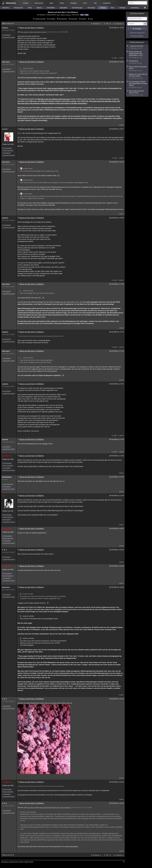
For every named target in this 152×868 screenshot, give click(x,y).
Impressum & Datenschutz (10, 862)
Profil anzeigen (7, 148)
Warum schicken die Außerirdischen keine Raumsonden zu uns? (137, 55)
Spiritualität (63, 8)
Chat (85, 3)
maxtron (5, 28)
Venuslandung (137, 62)
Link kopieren (6, 35)
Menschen (6, 8)
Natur (112, 8)
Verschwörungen (77, 8)
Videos (62, 3)
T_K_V (4, 550)
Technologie (91, 8)
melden (121, 58)
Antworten (74, 19)
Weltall (63, 15)
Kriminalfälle (51, 8)
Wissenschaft (18, 8)
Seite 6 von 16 (8, 23)
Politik (30, 8)
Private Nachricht (8, 150)
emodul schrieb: (26, 169)
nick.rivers (6, 62)
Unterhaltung (135, 8)
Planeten (68, 15)
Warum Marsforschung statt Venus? (137, 69)
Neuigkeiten (107, 3)
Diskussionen (39, 3)
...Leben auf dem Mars (137, 47)
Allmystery (11, 3)
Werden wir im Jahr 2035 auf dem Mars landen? (137, 76)
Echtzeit (26, 3)
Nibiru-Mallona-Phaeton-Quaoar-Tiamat (137, 93)
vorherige (96, 23)
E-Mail (86, 15)
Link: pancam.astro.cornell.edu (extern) (33, 32)
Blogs (51, 3)
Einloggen (138, 29)
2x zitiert (114, 280)
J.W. (4, 496)
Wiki (95, 3)
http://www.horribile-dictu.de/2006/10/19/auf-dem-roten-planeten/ (48, 808)
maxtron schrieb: (27, 69)
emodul (5, 129)
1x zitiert (114, 58)
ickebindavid (7, 477)
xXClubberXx (7, 456)
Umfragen (122, 8)
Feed (82, 15)
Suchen (84, 19)
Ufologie (103, 8)
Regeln (21, 862)
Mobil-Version (29, 862)
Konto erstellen (138, 36)
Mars (58, 15)
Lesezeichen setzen (9, 37)
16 (115, 23)
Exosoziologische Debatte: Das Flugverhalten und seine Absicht (137, 85)
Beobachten (63, 19)
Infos (91, 19)
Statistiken (74, 3)
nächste (119, 23)
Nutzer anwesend (137, 14)
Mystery (39, 8)
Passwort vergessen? (137, 33)
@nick (20, 133)
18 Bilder (52, 19)
